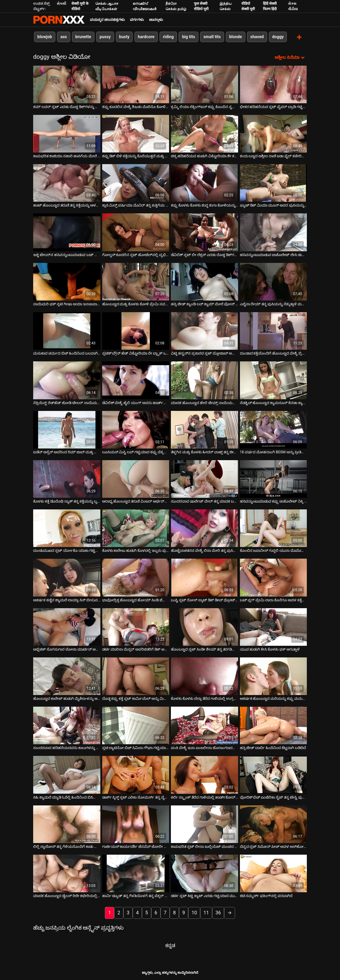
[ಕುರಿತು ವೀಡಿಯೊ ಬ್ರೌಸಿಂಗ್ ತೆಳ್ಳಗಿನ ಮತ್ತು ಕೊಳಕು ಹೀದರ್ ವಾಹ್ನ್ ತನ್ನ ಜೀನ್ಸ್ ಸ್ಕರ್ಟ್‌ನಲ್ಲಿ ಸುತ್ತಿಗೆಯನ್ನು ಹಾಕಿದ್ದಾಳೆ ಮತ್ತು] (205, 429)
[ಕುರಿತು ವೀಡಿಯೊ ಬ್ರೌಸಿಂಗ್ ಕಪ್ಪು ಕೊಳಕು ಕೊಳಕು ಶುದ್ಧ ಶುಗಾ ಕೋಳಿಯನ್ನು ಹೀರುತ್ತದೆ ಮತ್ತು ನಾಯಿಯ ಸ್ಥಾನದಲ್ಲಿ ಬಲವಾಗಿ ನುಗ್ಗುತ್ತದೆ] (205, 183)
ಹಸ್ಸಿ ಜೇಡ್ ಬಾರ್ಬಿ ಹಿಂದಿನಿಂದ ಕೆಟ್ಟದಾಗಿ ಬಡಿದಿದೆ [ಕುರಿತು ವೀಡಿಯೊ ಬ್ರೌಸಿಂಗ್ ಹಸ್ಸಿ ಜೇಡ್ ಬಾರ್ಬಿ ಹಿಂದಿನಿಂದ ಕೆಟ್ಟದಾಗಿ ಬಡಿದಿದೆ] (273, 748)
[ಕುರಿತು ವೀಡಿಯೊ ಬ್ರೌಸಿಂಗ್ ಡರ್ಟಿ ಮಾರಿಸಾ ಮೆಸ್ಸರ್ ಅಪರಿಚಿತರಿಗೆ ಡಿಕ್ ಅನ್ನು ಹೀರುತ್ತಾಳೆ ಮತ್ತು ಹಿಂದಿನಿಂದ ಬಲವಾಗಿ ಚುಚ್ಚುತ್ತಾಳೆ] (136, 626)
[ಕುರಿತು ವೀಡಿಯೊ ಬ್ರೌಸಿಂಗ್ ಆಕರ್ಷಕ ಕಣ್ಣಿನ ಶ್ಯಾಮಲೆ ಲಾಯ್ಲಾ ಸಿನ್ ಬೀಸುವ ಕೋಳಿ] (67, 577)
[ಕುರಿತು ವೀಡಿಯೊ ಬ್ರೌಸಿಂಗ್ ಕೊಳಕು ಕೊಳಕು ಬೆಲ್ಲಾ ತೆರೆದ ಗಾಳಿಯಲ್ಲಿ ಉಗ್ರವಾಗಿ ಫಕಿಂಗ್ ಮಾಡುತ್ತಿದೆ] (205, 676)
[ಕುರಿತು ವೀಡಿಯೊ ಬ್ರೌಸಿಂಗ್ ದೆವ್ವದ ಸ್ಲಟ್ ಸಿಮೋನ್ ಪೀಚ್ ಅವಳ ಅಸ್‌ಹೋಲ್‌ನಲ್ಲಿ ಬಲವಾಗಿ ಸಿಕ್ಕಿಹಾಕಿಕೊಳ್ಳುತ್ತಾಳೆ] (274, 824)
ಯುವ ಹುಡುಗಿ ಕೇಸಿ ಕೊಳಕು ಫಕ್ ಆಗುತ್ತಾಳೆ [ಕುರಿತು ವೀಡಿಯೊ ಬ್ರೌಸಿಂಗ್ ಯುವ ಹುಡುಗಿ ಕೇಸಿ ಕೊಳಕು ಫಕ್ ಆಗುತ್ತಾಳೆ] (270, 649)
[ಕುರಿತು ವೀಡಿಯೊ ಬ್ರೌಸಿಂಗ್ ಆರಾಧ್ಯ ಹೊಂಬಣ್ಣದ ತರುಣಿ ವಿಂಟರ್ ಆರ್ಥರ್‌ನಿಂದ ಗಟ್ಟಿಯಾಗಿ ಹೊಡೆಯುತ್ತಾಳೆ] (136, 478)
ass (64, 37)
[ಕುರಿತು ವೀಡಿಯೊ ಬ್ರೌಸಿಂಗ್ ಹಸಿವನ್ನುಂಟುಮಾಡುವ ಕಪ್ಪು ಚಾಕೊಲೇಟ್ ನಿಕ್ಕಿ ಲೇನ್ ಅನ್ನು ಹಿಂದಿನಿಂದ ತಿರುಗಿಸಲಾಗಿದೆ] (274, 478)
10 (194, 912)
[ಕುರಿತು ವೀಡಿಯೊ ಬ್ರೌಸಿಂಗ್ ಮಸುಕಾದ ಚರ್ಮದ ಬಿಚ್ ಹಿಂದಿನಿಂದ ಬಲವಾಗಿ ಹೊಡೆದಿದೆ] (67, 330)
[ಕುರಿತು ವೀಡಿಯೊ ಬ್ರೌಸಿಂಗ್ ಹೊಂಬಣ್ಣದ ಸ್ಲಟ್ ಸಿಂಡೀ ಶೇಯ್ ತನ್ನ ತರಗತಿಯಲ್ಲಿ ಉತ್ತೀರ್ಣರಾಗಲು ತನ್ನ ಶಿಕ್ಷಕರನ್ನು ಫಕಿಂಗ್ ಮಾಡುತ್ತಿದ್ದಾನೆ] (205, 626)
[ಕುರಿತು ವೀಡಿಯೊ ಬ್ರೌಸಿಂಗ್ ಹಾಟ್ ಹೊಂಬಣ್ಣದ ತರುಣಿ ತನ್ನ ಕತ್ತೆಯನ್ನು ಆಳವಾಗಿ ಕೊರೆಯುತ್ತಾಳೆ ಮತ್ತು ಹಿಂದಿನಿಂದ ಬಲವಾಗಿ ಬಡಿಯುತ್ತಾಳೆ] (67, 183)
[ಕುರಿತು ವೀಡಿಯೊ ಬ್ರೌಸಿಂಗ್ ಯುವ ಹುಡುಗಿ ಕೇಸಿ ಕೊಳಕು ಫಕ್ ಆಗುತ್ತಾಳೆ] (274, 626)
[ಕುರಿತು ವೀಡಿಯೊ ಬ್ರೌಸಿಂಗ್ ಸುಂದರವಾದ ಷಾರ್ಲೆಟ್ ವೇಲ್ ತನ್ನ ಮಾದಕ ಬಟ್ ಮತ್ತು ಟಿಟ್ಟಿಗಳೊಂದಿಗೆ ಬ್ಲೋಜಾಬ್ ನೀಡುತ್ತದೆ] (205, 478)
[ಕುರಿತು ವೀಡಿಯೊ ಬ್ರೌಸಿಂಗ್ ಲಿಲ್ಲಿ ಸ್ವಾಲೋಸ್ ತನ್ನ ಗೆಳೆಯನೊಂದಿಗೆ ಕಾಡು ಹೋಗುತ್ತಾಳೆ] (67, 824)
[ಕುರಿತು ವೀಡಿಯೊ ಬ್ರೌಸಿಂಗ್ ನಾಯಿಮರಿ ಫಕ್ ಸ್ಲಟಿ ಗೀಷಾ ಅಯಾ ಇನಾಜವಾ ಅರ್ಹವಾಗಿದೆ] (67, 281)
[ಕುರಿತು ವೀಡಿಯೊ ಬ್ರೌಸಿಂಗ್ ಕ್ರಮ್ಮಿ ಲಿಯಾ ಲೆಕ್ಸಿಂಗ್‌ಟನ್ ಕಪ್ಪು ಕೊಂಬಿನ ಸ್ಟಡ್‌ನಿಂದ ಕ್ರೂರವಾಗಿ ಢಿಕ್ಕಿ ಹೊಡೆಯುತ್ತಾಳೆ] (205, 84)
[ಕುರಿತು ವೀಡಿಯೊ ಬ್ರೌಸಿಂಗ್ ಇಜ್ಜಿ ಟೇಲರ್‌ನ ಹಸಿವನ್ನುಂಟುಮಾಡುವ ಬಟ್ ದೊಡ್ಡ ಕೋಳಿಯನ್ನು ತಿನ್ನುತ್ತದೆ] (67, 232)
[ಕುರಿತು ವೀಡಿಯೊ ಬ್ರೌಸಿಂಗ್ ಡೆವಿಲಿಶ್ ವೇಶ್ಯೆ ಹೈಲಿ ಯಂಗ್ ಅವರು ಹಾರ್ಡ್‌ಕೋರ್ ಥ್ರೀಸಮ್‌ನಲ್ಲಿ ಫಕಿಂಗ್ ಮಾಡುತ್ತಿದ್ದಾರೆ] (136, 380)
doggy (278, 37)
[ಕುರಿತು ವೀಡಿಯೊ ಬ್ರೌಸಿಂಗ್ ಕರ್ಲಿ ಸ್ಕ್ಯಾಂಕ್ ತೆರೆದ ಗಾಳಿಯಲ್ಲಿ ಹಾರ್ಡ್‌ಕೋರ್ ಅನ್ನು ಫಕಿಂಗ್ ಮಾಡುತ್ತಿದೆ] (205, 774)
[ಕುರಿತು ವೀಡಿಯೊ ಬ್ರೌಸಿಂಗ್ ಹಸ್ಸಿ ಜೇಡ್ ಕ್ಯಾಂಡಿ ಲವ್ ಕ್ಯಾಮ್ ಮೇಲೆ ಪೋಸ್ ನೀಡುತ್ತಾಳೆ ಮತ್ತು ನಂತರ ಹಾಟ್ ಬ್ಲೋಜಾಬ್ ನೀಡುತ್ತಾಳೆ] (205, 281)
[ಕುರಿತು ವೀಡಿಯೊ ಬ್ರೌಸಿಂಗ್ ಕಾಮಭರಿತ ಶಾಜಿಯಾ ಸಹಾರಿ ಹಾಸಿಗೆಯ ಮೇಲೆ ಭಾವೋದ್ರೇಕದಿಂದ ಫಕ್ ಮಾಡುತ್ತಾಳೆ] (67, 133)
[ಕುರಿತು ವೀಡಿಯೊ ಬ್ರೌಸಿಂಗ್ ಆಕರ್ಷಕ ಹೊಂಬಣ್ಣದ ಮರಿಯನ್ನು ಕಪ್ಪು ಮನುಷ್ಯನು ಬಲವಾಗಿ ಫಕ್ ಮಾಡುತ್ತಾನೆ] (274, 676)
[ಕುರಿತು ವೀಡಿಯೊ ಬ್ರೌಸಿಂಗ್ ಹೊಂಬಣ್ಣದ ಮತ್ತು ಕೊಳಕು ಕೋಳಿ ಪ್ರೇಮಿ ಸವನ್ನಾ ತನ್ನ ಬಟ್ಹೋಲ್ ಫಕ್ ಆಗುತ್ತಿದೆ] (136, 281)
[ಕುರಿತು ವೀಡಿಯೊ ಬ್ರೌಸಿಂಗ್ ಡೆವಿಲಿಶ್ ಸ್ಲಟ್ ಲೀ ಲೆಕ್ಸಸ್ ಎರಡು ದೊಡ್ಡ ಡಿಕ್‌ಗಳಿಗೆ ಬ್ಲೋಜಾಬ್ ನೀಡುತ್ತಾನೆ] (205, 232)
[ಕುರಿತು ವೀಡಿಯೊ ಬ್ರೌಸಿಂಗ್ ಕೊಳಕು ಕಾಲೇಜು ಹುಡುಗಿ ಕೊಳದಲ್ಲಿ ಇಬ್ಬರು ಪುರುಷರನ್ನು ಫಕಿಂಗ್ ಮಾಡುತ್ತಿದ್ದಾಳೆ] (136, 528)
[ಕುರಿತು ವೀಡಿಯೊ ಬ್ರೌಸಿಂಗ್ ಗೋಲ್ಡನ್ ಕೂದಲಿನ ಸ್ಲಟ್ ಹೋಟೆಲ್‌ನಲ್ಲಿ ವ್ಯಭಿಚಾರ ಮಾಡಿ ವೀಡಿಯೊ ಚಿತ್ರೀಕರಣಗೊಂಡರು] (136, 232)
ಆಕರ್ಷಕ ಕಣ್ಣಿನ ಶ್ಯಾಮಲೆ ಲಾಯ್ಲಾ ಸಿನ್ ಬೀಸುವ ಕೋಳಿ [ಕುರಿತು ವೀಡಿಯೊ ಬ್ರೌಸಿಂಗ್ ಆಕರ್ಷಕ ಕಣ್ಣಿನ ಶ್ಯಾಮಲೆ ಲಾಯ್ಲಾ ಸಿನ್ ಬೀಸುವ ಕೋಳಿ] (67, 600)
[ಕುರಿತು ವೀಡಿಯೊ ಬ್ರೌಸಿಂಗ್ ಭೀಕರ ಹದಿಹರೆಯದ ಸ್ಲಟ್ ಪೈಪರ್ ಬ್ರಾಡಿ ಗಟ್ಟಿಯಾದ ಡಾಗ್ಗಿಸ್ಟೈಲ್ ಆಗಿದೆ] (274, 84)
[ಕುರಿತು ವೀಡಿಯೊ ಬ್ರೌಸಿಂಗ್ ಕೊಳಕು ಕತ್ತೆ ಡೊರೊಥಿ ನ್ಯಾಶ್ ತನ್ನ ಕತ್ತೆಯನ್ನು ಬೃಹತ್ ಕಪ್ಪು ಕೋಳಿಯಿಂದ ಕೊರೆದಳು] (67, 478)
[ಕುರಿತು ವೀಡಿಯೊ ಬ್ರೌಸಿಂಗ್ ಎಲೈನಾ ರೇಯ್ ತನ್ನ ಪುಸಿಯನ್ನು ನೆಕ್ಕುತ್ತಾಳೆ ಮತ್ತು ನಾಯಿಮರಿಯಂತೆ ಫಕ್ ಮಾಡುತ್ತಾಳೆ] (274, 281)
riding (168, 37)
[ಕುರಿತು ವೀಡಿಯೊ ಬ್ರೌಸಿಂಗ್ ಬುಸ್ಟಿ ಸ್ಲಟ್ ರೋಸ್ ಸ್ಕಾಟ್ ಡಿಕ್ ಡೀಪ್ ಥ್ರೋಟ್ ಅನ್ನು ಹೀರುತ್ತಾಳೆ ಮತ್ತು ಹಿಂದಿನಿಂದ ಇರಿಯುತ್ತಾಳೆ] (205, 577)
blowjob (45, 37)
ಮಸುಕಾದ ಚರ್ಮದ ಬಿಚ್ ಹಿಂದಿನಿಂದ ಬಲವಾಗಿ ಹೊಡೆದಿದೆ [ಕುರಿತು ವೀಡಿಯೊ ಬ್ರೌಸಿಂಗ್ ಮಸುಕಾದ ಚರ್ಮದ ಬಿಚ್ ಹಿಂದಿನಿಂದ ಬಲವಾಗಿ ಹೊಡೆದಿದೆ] (67, 353)
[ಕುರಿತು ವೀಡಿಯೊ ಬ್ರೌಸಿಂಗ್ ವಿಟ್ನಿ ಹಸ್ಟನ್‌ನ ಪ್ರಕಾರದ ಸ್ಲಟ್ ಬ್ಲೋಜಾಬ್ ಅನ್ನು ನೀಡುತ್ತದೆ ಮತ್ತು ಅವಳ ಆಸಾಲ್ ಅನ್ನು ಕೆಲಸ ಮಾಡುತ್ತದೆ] (205, 330)
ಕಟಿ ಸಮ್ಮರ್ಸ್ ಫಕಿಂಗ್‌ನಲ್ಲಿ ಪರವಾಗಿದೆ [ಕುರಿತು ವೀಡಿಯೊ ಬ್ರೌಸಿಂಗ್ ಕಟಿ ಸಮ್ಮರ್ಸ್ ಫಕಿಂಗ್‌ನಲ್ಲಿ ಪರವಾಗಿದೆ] (266, 896)
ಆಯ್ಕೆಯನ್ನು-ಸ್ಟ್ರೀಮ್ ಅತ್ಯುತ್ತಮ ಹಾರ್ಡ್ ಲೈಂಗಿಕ (59, 20)
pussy (105, 37)
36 (218, 912)
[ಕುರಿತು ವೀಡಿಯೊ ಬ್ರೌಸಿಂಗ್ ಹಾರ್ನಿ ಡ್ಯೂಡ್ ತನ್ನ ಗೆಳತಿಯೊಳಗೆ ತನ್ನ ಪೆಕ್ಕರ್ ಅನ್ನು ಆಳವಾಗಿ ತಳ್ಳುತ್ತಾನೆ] (136, 873)
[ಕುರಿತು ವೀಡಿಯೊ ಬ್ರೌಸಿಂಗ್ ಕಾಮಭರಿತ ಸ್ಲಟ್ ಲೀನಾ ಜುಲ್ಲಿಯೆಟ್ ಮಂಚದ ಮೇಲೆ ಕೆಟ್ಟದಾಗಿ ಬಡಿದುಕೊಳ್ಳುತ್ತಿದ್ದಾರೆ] (205, 824)
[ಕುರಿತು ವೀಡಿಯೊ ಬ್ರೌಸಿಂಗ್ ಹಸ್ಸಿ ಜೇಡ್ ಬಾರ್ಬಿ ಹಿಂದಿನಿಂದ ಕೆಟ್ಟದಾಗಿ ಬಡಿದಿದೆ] (274, 725)
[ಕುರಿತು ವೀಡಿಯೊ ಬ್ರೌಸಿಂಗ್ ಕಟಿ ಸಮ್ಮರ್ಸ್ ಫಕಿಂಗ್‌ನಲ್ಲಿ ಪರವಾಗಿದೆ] (274, 873)
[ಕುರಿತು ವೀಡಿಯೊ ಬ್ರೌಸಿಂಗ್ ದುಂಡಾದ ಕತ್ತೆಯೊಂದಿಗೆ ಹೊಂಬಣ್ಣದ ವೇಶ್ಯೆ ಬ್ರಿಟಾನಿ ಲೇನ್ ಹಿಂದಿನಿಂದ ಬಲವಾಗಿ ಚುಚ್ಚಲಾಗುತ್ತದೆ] (274, 330)
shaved (257, 37)
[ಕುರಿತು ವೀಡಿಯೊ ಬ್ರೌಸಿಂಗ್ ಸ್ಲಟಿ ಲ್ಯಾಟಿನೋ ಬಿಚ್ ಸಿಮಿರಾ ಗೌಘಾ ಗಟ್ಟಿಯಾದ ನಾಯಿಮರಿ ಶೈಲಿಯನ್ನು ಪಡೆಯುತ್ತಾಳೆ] (136, 725)
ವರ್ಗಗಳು (137, 20)
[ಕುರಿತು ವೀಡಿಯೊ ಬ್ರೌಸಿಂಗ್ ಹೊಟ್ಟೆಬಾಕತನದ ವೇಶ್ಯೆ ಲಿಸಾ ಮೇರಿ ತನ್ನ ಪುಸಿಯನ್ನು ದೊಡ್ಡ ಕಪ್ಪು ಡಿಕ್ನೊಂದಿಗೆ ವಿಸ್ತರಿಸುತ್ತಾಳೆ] (205, 528)
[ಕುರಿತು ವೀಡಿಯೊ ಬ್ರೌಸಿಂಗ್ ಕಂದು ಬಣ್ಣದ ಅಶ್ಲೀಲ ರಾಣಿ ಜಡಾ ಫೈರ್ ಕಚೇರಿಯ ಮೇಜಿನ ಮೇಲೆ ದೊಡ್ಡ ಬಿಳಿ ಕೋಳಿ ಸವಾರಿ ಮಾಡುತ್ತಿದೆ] (274, 133)
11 (206, 912)
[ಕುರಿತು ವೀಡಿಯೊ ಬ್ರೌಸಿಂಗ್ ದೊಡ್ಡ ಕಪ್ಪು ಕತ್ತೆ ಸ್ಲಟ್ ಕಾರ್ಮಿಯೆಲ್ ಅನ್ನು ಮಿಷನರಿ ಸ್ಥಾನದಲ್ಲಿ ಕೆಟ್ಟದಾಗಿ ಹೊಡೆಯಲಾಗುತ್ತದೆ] (136, 676)
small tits (212, 37)
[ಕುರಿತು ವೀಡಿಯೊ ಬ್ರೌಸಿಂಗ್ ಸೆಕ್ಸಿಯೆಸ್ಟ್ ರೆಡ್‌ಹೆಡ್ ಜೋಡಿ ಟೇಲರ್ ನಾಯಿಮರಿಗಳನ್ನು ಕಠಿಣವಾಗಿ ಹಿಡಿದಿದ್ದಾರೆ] (67, 380)
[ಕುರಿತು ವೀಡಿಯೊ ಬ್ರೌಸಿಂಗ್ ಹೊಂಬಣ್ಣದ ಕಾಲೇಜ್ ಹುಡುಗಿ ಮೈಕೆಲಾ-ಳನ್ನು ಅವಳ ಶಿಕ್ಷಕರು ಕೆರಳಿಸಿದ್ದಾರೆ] (67, 676)
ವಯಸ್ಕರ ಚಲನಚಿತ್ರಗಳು (107, 20)
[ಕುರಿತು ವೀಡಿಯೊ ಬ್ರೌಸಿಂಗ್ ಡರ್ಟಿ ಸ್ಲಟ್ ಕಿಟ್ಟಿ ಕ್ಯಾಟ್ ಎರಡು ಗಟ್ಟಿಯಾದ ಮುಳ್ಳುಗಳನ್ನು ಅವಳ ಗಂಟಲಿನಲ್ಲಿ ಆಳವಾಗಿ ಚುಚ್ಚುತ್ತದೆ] (205, 873)
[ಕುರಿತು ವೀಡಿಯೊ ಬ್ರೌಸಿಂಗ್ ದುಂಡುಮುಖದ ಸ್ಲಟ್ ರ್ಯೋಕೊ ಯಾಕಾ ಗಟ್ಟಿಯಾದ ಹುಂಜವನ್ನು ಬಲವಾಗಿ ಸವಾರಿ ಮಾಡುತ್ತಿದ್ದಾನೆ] (67, 528)
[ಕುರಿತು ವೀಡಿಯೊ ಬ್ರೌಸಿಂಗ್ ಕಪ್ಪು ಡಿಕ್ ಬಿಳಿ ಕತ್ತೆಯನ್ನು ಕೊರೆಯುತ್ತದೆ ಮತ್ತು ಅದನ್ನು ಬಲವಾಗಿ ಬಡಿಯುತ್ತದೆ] (136, 133)
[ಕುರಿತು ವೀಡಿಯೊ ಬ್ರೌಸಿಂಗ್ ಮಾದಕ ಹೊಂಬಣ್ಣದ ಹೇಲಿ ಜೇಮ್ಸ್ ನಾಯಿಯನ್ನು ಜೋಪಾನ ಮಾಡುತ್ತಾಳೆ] (205, 380)
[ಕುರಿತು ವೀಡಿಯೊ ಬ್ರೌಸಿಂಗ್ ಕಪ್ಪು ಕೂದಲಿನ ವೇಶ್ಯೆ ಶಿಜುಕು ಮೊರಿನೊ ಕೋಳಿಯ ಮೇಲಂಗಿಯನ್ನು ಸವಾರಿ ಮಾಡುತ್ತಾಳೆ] (136, 84)
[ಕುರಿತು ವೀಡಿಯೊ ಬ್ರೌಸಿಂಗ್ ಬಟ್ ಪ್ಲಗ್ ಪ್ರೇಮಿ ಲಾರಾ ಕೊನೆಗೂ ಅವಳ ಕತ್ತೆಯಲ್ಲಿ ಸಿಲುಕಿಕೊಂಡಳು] (274, 577)
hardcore (146, 37)
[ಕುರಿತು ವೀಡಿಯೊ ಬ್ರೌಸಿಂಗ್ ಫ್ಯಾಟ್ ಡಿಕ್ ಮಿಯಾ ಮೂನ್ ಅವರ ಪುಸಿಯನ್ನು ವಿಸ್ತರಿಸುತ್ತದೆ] (274, 183)
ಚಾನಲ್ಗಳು (156, 20)
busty (124, 37)
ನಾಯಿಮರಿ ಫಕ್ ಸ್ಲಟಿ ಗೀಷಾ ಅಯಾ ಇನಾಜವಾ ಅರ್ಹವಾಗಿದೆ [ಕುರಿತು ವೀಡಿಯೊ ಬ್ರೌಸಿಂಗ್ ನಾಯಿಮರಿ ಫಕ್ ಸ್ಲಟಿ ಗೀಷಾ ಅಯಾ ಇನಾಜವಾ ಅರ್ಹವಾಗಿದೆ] (67, 303)
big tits (188, 37)
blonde (236, 37)
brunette (83, 37)
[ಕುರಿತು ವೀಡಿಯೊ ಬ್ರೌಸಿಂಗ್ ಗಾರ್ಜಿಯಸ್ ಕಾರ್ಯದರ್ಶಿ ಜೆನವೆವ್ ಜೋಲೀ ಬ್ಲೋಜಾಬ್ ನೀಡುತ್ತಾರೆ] (136, 824)
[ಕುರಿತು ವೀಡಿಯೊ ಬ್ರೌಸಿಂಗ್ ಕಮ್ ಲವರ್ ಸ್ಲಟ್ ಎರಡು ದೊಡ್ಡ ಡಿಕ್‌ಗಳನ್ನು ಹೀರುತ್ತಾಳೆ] (67, 84)
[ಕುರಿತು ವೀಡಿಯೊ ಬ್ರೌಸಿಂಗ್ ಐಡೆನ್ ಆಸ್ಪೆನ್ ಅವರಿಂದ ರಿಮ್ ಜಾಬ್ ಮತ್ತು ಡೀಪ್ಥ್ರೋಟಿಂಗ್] (67, 429)
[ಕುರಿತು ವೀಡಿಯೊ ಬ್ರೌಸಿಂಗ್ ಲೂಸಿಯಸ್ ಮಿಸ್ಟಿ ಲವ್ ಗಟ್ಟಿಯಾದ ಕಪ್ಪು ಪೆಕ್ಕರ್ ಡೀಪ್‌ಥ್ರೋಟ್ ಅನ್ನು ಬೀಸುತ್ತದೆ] (136, 429)
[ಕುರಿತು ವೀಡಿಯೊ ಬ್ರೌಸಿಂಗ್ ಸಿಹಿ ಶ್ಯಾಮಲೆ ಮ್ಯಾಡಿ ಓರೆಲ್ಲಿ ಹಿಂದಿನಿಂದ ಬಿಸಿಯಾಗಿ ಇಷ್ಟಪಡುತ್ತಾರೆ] (67, 774)
